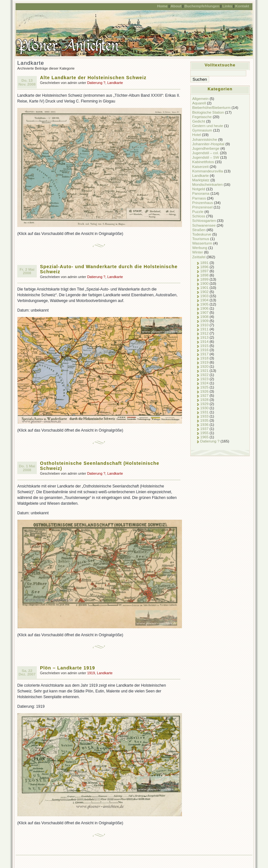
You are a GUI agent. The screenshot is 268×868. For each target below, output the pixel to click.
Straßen (199, 230)
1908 (204, 317)
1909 (204, 321)
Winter (198, 252)
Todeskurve (202, 234)
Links (227, 6)
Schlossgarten (204, 220)
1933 (204, 416)
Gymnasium (202, 130)
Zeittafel (199, 257)
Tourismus (201, 239)
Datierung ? (96, 83)
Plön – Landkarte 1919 (67, 668)
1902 (204, 292)
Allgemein (200, 98)
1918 (204, 358)
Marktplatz (201, 180)
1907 (204, 312)
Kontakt (242, 6)
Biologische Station (208, 112)
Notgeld (199, 189)
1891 (204, 263)
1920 (204, 366)
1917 (204, 354)
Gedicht (199, 121)
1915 (204, 346)
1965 (204, 437)
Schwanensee (204, 225)
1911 (204, 329)
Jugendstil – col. (206, 153)
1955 (204, 433)
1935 (204, 420)
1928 (204, 400)
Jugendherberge (206, 148)
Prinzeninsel (202, 207)
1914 (204, 341)
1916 (204, 350)
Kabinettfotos (203, 162)
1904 (204, 300)
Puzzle (198, 211)
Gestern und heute (208, 126)
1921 (204, 370)
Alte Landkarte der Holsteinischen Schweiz (93, 78)
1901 (204, 287)
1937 (204, 429)
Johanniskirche (205, 139)
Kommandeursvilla (208, 171)
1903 (204, 296)
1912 (204, 333)
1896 (204, 267)
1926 (204, 391)
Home (162, 6)
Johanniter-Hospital (208, 144)
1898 (204, 275)
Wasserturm (202, 243)
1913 (204, 337)
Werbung (200, 248)
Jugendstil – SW (206, 157)
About (176, 6)
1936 (204, 424)
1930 (204, 408)
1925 (204, 387)
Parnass (199, 198)
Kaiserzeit (200, 166)
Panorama (201, 193)
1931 (204, 412)
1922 (204, 375)
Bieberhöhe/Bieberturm (211, 107)
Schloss (199, 216)
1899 (204, 279)
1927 (204, 395)
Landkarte (115, 83)
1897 (204, 271)
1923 (204, 379)
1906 (204, 308)
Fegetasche (202, 117)
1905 (204, 304)
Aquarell (199, 103)
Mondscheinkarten (207, 184)
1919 (91, 673)
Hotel (197, 135)
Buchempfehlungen (202, 6)
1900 (204, 283)
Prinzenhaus (203, 203)
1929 (204, 404)
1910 (204, 325)
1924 (204, 383)
